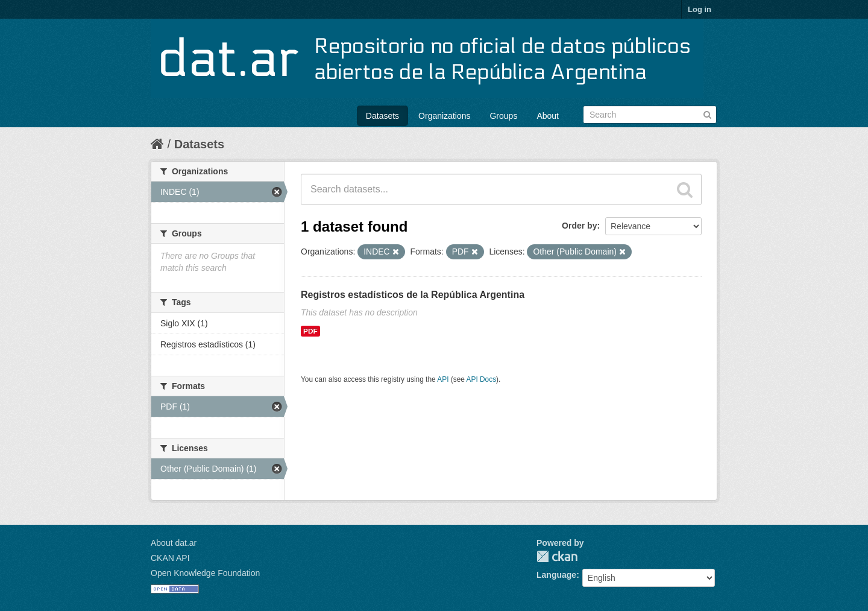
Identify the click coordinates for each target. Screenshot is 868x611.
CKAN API (170, 558)
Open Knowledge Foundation (205, 573)
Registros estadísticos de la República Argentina (413, 295)
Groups (503, 116)
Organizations (444, 116)
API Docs (482, 379)
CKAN (557, 556)
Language (556, 575)
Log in (700, 9)
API (443, 379)
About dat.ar (174, 543)
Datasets (382, 116)
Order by (579, 226)
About (548, 116)
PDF (310, 331)
